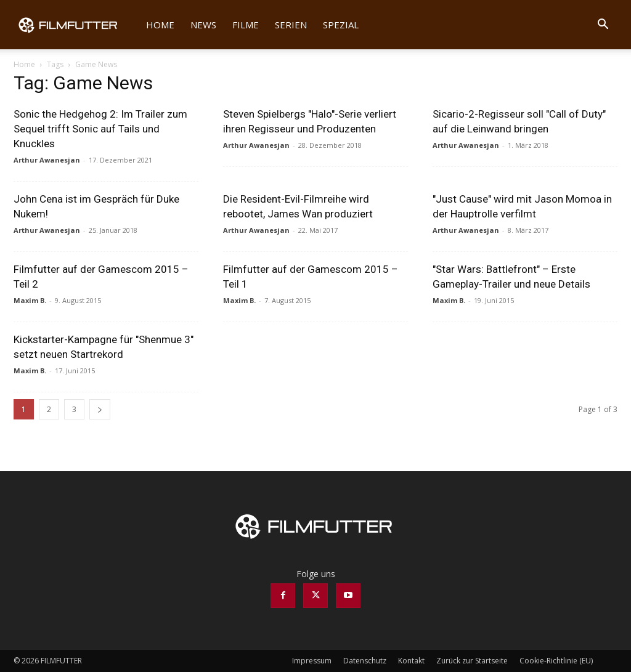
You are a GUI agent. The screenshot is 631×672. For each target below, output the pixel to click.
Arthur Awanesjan (47, 160)
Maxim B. (30, 300)
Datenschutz (365, 661)
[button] (603, 26)
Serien (291, 25)
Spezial (341, 25)
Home (160, 25)
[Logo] (76, 25)
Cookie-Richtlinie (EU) (556, 661)
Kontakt (411, 661)
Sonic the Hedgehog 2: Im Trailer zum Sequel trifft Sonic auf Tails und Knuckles (100, 129)
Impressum (312, 661)
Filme (246, 25)
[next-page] (100, 409)
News (203, 25)
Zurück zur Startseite (472, 661)
